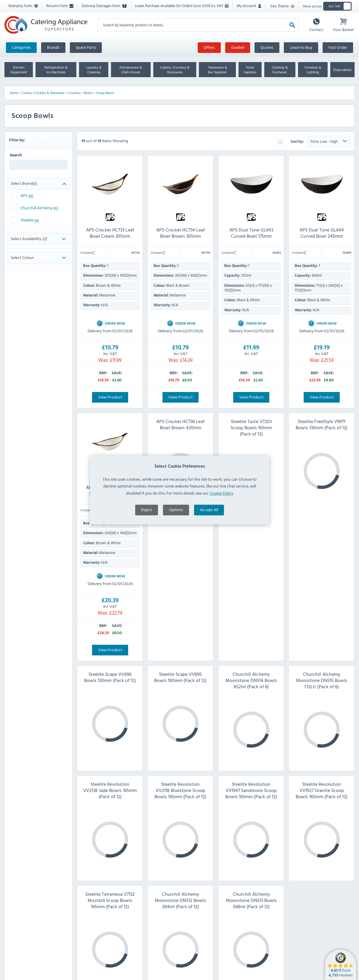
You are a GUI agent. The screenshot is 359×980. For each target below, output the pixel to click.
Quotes (267, 47)
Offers (209, 47)
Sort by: (298, 141)
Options (176, 521)
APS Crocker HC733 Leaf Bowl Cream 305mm (110, 233)
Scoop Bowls (105, 93)
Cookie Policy (221, 504)
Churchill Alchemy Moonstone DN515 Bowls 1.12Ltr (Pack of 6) (322, 680)
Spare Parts (86, 47)
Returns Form (60, 6)
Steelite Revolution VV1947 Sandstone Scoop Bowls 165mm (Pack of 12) (251, 790)
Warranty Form (23, 6)
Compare (88, 252)
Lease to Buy (301, 47)
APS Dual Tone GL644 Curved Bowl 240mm (321, 233)
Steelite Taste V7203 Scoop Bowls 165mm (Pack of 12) (251, 427)
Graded (238, 47)
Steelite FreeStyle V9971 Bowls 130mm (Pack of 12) (322, 424)
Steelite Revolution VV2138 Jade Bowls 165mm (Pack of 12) (110, 790)
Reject (147, 521)
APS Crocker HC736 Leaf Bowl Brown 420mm (180, 424)
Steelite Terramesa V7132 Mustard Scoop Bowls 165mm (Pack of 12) (110, 900)
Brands (53, 47)
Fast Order (338, 47)
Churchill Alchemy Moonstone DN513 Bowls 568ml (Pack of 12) (251, 900)
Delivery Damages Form (104, 6)
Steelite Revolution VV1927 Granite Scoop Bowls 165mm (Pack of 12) (322, 790)
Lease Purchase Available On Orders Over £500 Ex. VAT (182, 6)
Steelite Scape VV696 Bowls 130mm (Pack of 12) (110, 677)
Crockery (74, 93)
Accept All (209, 521)
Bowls (88, 93)
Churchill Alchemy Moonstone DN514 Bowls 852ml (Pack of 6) (251, 680)
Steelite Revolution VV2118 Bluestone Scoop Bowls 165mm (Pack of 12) (180, 790)
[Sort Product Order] (329, 141)
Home (14, 93)
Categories (21, 47)
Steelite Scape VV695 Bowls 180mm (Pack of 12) (180, 677)
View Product (110, 397)
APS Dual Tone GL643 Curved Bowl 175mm (251, 233)
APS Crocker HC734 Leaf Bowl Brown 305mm (181, 233)
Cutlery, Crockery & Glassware (43, 93)
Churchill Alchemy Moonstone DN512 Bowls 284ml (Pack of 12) (180, 900)
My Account (249, 6)
